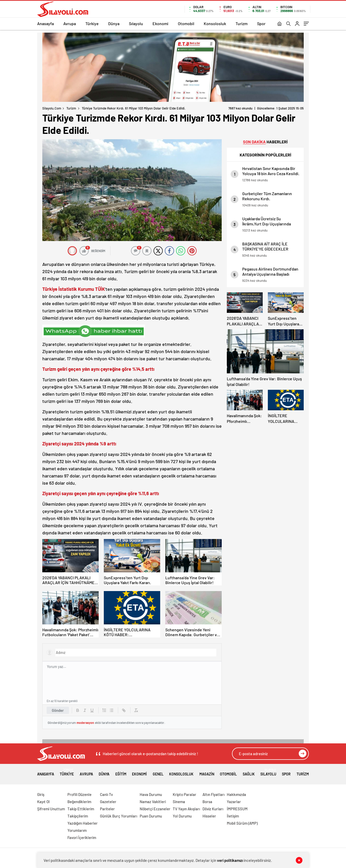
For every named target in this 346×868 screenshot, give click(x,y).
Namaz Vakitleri (153, 802)
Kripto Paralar (185, 794)
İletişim (233, 816)
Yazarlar (234, 802)
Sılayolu (136, 23)
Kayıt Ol (43, 802)
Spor (261, 23)
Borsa (207, 802)
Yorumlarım (77, 830)
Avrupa (70, 23)
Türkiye (92, 23)
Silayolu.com (52, 108)
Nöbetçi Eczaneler (155, 809)
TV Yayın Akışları (186, 809)
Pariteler (107, 809)
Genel (158, 772)
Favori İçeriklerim (82, 837)
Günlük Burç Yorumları (119, 816)
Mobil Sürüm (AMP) (242, 823)
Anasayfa (45, 23)
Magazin (207, 772)
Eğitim (121, 772)
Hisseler (209, 816)
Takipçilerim (78, 816)
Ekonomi (160, 23)
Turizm (242, 23)
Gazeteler (108, 802)
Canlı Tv (106, 794)
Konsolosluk (215, 23)
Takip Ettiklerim (81, 809)
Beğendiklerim (79, 802)
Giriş (41, 794)
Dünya (114, 23)
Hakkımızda (236, 794)
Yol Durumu (182, 816)
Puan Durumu (151, 816)
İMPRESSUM (237, 809)
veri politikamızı (230, 860)
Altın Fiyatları (213, 794)
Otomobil (186, 23)
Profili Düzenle (79, 794)
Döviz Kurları (213, 809)
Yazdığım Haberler (83, 823)
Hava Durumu (151, 794)
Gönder (58, 710)
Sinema (179, 802)
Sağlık (249, 772)
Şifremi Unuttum (51, 809)
